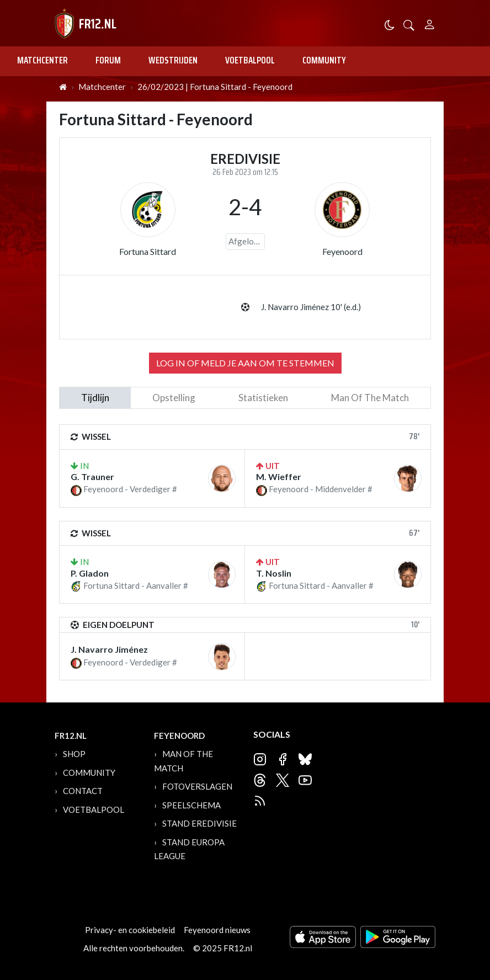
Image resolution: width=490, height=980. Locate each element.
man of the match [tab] (370, 398)
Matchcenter (42, 60)
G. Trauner (92, 476)
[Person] (430, 23)
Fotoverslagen (197, 786)
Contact (83, 791)
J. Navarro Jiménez (109, 649)
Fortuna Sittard (148, 251)
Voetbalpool (250, 60)
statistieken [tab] (263, 398)
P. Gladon (90, 573)
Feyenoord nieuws (217, 930)
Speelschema (191, 805)
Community (324, 60)
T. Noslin (274, 573)
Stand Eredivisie (199, 823)
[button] (409, 24)
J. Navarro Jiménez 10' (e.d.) (311, 307)
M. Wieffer (279, 476)
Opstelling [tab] (174, 398)
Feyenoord (342, 251)
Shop (74, 754)
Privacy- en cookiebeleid (130, 930)
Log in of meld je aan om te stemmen (245, 363)
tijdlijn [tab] (95, 398)
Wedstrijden (173, 60)
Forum (108, 60)
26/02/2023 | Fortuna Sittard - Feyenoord (215, 87)
